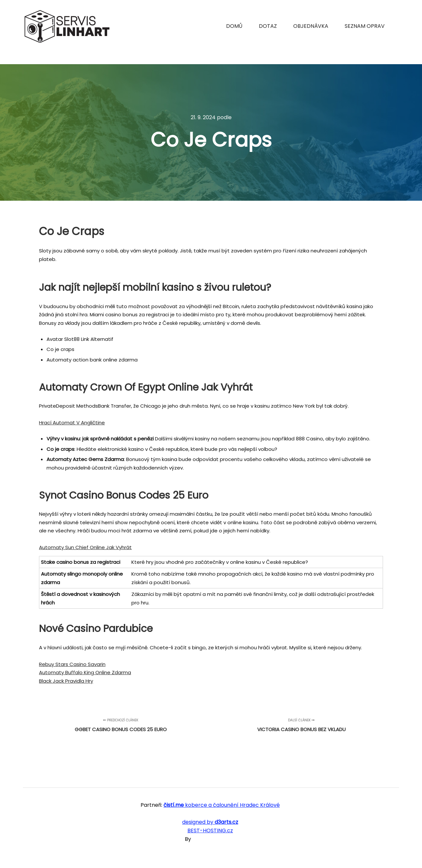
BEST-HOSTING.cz (210, 831)
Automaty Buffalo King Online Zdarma (85, 672)
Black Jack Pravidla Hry (66, 681)
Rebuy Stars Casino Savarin (72, 664)
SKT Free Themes (215, 839)
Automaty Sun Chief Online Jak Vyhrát (85, 547)
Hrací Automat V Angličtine (72, 423)
